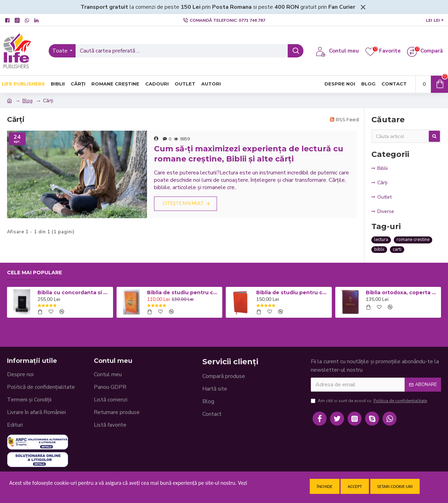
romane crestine (413, 240)
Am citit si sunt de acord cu (369, 401)
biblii (379, 249)
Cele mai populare (34, 273)
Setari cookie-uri (395, 486)
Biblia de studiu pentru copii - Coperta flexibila (293, 292)
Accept (355, 486)
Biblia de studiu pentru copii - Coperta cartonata (183, 292)
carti (397, 249)
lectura (381, 240)
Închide (324, 486)
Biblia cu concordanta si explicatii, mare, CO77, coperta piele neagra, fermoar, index (74, 292)
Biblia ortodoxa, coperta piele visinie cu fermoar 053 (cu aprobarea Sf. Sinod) (402, 292)
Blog (27, 101)
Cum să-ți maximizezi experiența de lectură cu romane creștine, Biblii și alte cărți (249, 154)
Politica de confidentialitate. (41, 491)
